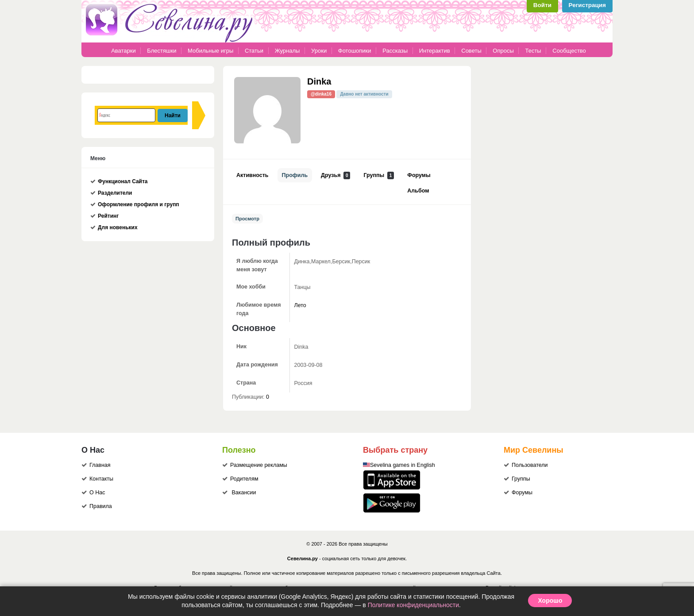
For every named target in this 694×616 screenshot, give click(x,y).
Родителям (244, 479)
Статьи (254, 51)
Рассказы (396, 51)
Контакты (101, 479)
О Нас (97, 493)
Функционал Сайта (123, 181)
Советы (471, 51)
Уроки (319, 51)
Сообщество (569, 51)
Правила (101, 506)
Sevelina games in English (403, 465)
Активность (253, 175)
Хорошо (550, 601)
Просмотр (247, 219)
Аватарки (123, 51)
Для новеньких (118, 227)
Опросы (503, 51)
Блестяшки (162, 51)
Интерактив (435, 51)
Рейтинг (108, 216)
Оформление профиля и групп (139, 204)
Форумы (419, 175)
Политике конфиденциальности (413, 605)
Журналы (287, 51)
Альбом (418, 191)
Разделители (115, 193)
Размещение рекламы (259, 465)
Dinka (319, 81)
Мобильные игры (210, 51)
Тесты (533, 51)
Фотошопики (355, 51)
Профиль (295, 175)
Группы (379, 175)
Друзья (335, 175)
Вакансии (244, 493)
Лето (300, 305)
